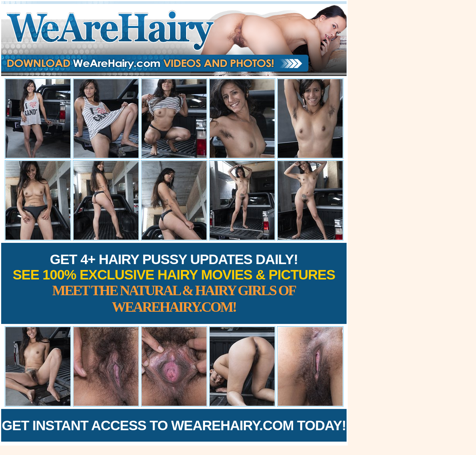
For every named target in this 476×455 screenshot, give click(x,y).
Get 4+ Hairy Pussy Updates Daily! (174, 283)
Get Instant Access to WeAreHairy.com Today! (174, 425)
